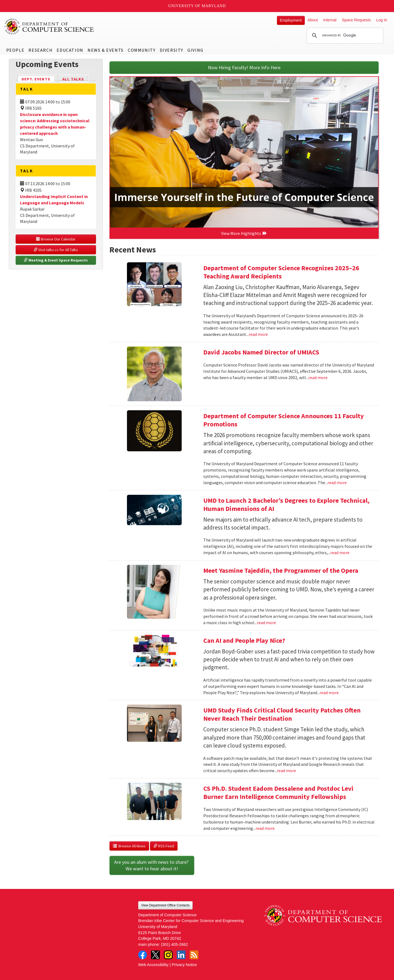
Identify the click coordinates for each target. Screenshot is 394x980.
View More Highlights (244, 233)
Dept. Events (38, 79)
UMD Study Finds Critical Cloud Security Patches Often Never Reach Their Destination (282, 714)
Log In (382, 20)
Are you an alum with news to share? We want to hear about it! (152, 865)
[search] (344, 36)
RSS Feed (164, 846)
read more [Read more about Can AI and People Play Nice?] (329, 693)
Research (40, 50)
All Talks (73, 79)
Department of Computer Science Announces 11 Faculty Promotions (284, 420)
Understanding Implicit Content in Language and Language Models (54, 200)
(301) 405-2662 (174, 944)
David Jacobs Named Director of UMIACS (261, 352)
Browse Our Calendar (56, 239)
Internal (330, 20)
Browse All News (129, 846)
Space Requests (356, 20)
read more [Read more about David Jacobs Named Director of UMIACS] (318, 377)
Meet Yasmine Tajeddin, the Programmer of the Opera (281, 570)
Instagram (168, 955)
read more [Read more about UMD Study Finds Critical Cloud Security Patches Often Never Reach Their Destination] (286, 770)
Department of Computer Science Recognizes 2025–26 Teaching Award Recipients (281, 272)
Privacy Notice (184, 965)
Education (70, 50)
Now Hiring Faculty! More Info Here (244, 67)
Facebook (143, 955)
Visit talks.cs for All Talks (56, 250)
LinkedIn (181, 955)
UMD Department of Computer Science (49, 27)
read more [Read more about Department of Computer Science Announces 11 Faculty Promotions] (337, 482)
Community (142, 50)
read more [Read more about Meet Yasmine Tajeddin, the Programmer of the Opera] (266, 623)
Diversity (172, 50)
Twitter (155, 955)
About (313, 20)
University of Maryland (197, 6)
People (15, 50)
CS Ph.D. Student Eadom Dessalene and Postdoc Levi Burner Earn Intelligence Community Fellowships (278, 793)
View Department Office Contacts (165, 905)
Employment (291, 20)
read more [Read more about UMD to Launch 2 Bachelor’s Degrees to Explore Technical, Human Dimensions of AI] (340, 552)
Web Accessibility (153, 965)
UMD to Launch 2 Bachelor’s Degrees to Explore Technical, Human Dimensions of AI (286, 504)
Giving (195, 50)
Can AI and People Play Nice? (244, 640)
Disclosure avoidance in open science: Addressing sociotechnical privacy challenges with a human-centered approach (55, 124)
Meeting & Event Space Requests (56, 260)
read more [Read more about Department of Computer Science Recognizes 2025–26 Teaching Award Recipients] (258, 334)
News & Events (106, 50)
